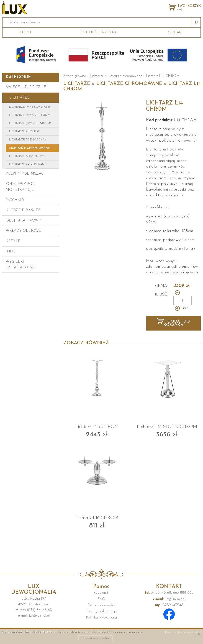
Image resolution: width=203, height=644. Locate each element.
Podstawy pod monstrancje (20, 187)
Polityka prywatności (101, 618)
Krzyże (13, 241)
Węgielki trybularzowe (21, 265)
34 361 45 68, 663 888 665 (169, 593)
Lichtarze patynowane (28, 164)
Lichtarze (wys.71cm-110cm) (30, 123)
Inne (11, 252)
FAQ (101, 599)
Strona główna (75, 76)
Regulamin (101, 593)
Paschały (15, 200)
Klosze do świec (23, 210)
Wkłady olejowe (23, 231)
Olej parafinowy (23, 221)
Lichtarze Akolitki (24, 131)
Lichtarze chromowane (30, 148)
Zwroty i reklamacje (101, 611)
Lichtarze (19, 98)
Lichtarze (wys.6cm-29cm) (30, 107)
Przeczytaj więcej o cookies (96, 638)
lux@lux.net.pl (169, 599)
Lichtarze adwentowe (27, 156)
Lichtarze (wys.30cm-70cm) (30, 115)
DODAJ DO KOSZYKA (177, 323)
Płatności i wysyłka (101, 605)
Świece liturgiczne (26, 87)
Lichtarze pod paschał (28, 140)
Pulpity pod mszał (24, 174)
